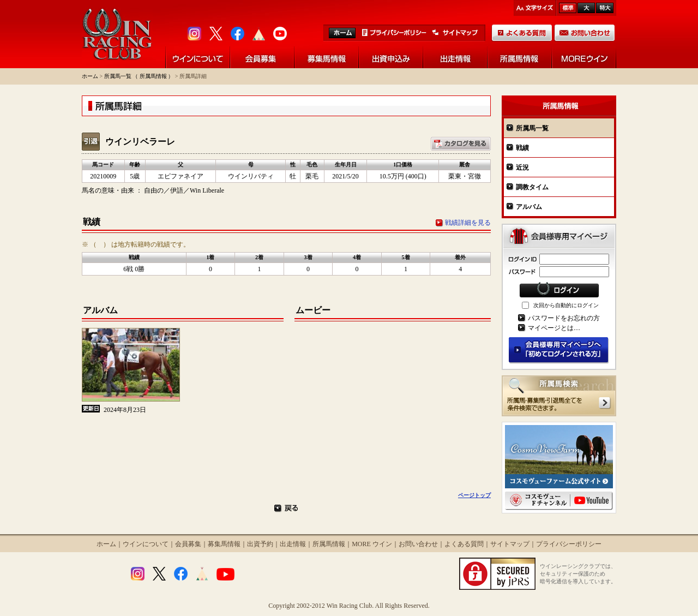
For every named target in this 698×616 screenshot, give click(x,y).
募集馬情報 (224, 544)
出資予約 (260, 544)
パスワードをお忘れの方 (564, 318)
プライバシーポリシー (569, 544)
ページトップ (474, 495)
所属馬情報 (329, 544)
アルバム (529, 207)
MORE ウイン (372, 544)
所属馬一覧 (532, 128)
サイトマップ (510, 544)
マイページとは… (554, 328)
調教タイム (532, 187)
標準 (568, 8)
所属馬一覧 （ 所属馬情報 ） (139, 76)
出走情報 (293, 544)
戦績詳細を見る (468, 223)
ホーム (90, 76)
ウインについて (146, 544)
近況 (522, 168)
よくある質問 (464, 544)
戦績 (522, 148)
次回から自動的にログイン (566, 305)
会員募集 (188, 544)
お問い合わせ (418, 544)
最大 (605, 8)
